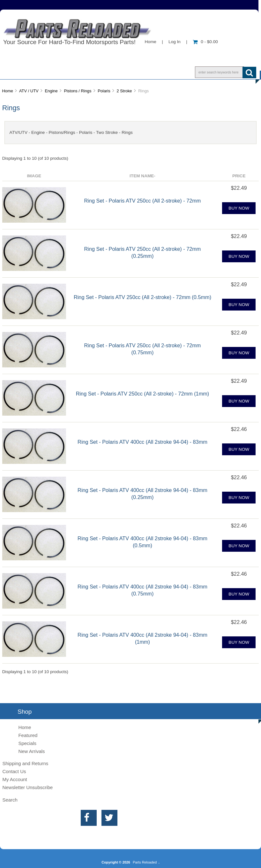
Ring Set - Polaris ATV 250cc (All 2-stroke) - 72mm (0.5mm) (142, 297)
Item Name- (142, 176)
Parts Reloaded (145, 862)
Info (57, 72)
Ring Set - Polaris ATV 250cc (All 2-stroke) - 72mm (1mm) (143, 394)
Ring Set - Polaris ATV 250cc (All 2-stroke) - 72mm (143, 201)
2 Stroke (124, 91)
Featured (28, 735)
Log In (175, 42)
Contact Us (97, 72)
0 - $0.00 (205, 42)
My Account (15, 779)
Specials (27, 743)
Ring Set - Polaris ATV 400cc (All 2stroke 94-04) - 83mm (142, 442)
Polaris (104, 91)
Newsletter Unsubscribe (27, 787)
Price (239, 176)
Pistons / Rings (78, 91)
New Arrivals (31, 751)
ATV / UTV (29, 91)
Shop (24, 72)
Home (151, 42)
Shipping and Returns (25, 763)
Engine (51, 91)
